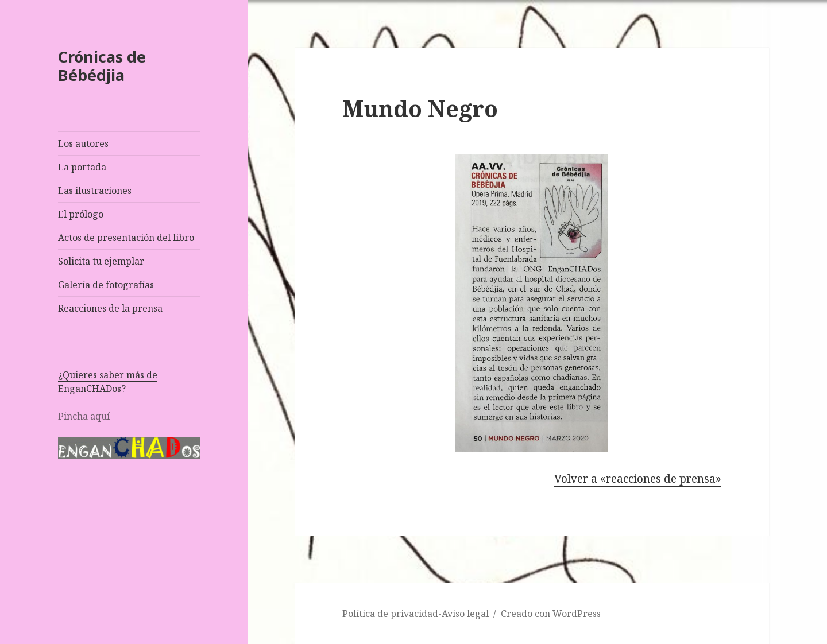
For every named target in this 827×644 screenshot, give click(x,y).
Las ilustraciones (95, 191)
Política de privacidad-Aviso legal (416, 614)
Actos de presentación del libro (126, 238)
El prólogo (81, 214)
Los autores (83, 143)
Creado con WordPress (551, 614)
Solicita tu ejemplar (101, 261)
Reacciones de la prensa (110, 308)
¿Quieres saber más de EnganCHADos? (108, 382)
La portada (82, 167)
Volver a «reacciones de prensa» (638, 479)
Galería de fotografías (106, 285)
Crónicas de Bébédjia (102, 66)
